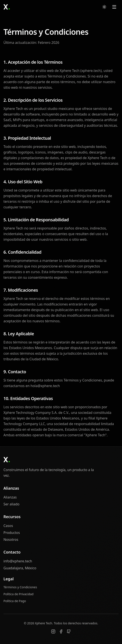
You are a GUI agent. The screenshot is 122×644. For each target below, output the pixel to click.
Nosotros (11, 540)
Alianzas (10, 497)
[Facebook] (61, 631)
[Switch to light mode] (104, 7)
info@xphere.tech (18, 561)
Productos (12, 533)
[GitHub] (69, 631)
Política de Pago (15, 601)
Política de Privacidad (18, 594)
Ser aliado (11, 504)
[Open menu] (114, 7)
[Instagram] (53, 631)
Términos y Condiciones (20, 587)
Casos (8, 526)
